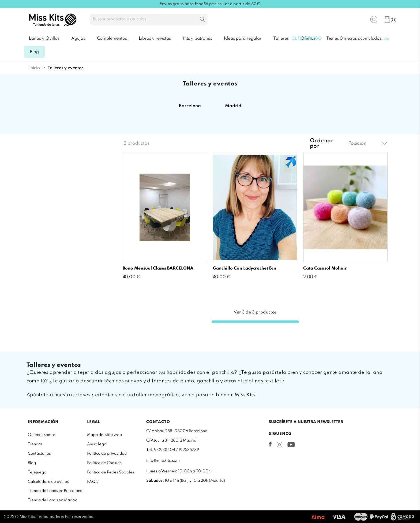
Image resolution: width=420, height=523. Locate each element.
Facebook (270, 444)
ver (387, 39)
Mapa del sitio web (104, 435)
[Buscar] (149, 19)
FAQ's (93, 482)
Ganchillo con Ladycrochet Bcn (245, 268)
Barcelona (190, 106)
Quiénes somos (42, 435)
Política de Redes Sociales (111, 472)
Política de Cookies (104, 463)
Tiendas (35, 444)
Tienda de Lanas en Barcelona (55, 491)
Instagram (280, 444)
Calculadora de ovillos (48, 482)
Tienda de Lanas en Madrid (53, 500)
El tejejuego (307, 39)
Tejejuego (37, 472)
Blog (32, 463)
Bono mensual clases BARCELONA (158, 268)
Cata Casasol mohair (325, 268)
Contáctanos (39, 454)
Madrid (233, 106)
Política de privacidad (107, 454)
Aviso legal (97, 444)
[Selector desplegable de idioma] (357, 20)
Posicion (368, 143)
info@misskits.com (163, 461)
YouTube (291, 444)
